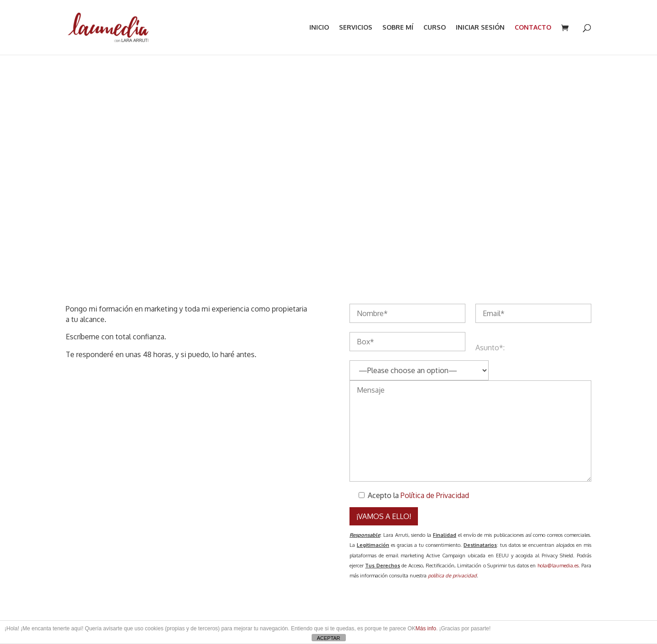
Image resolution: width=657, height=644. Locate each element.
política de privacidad (452, 576)
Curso (435, 28)
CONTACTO (533, 28)
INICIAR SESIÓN (480, 28)
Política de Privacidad (435, 495)
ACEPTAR (328, 638)
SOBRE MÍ (398, 28)
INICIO (319, 28)
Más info (426, 628)
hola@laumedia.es (558, 566)
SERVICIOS (356, 28)
